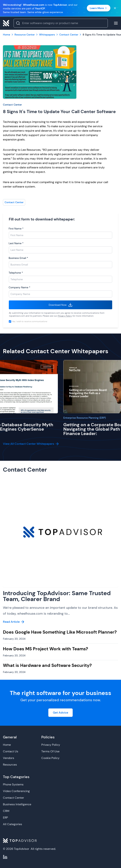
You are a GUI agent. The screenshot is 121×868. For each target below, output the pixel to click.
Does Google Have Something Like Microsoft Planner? (60, 632)
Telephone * (16, 273)
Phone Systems (13, 784)
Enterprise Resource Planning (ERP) (85, 418)
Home (7, 745)
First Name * (16, 229)
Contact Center (12, 105)
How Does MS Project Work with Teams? (46, 649)
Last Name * (16, 243)
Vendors (9, 758)
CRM (6, 811)
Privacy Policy (65, 316)
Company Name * (19, 287)
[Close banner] (115, 8)
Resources (10, 765)
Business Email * (18, 258)
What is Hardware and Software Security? (47, 665)
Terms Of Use (50, 751)
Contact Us (11, 751)
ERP (5, 818)
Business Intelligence (17, 804)
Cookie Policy (50, 758)
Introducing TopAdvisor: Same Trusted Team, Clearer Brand (57, 596)
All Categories (12, 824)
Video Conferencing (16, 791)
